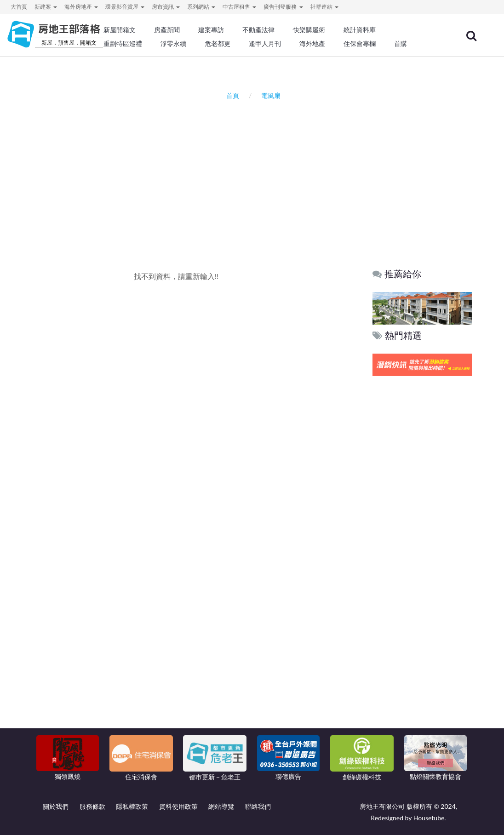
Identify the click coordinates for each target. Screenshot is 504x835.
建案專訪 (211, 30)
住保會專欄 (360, 44)
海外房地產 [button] (81, 7)
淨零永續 (173, 44)
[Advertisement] (254, 174)
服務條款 (92, 806)
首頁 (231, 95)
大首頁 (19, 7)
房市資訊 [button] (166, 7)
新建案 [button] (46, 7)
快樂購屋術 (309, 30)
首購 (401, 44)
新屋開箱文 (120, 30)
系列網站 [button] (201, 7)
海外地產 (312, 44)
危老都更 (218, 44)
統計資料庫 (360, 30)
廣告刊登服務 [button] (283, 7)
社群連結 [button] (324, 7)
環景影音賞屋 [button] (125, 7)
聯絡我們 (258, 806)
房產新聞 (167, 30)
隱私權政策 (132, 806)
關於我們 (56, 806)
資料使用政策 (178, 806)
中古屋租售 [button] (239, 7)
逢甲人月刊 (265, 44)
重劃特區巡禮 (123, 44)
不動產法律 (258, 30)
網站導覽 (221, 806)
